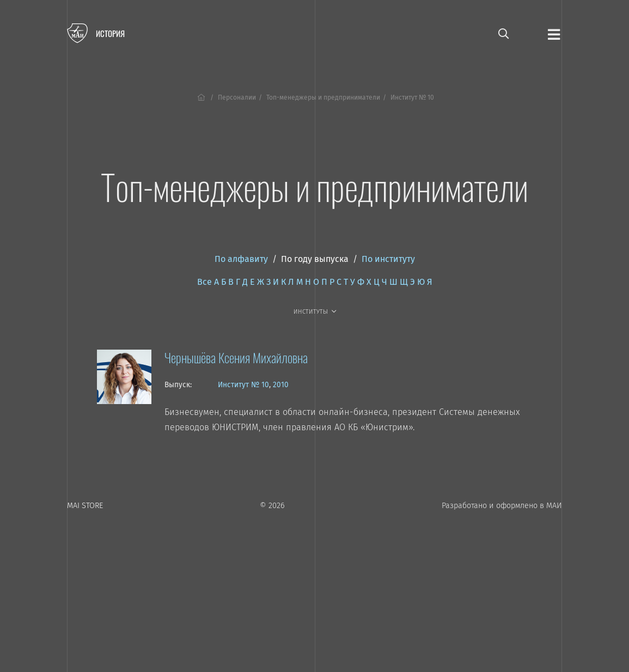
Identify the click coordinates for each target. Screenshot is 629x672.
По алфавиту (241, 259)
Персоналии (237, 97)
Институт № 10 (243, 385)
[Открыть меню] (554, 34)
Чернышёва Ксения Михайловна (236, 357)
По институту (388, 259)
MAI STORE (85, 506)
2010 (281, 385)
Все (204, 282)
